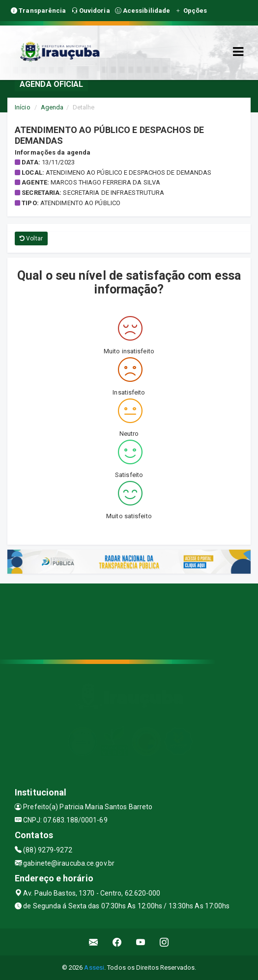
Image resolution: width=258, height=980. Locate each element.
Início (23, 107)
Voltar (31, 238)
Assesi (94, 967)
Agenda (52, 107)
